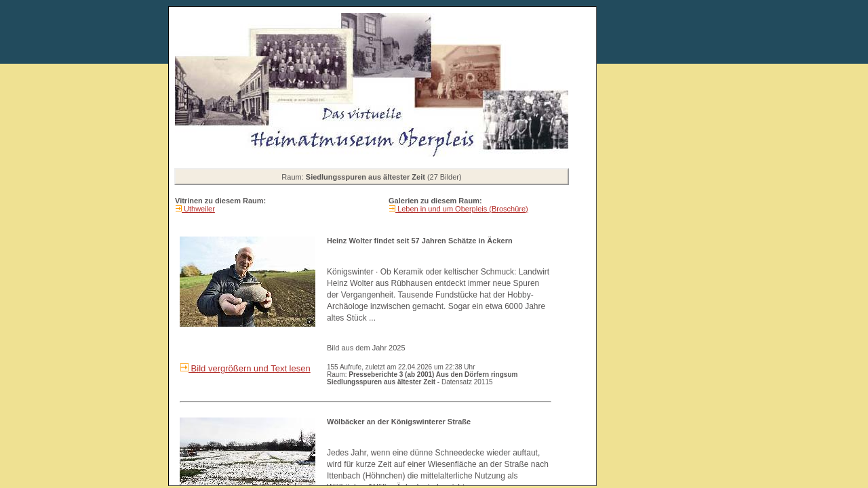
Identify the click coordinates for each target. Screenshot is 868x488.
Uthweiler (198, 209)
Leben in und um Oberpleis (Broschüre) (462, 209)
